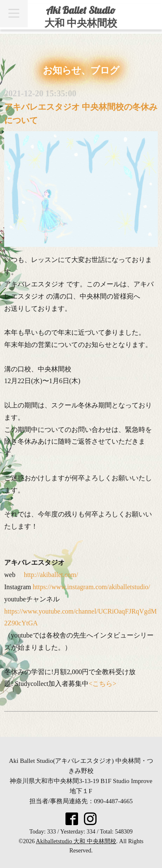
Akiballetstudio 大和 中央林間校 (76, 841)
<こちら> (102, 684)
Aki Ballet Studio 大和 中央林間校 (81, 16)
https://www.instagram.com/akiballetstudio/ (91, 587)
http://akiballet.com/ (51, 575)
